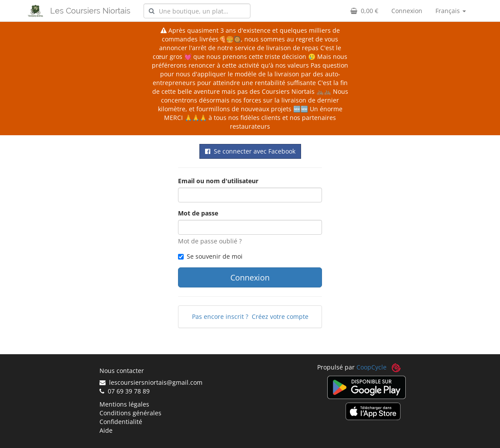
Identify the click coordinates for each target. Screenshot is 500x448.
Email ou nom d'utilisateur (218, 181)
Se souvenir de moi (210, 256)
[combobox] (197, 11)
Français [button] (451, 11)
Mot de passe (198, 213)
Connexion (407, 11)
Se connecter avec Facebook (250, 151)
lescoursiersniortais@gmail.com (151, 382)
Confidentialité (121, 422)
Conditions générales (130, 413)
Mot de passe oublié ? (210, 241)
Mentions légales (124, 404)
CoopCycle (372, 367)
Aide (106, 430)
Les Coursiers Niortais (90, 11)
